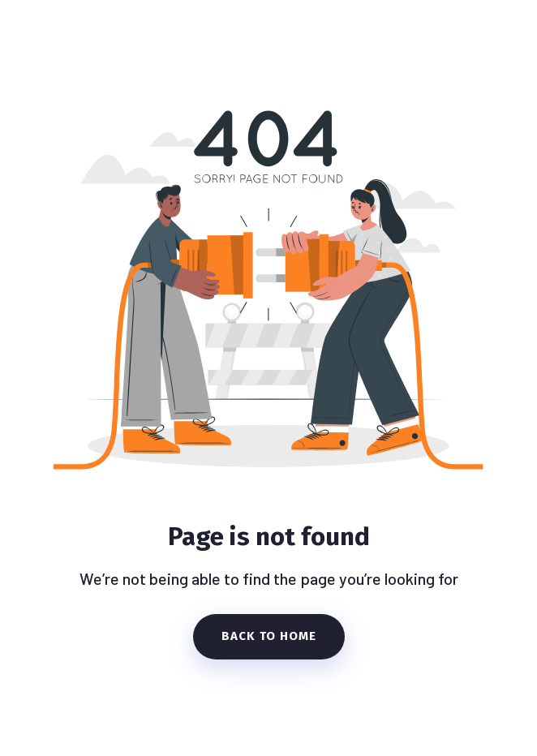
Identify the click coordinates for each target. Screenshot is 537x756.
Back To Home (269, 636)
